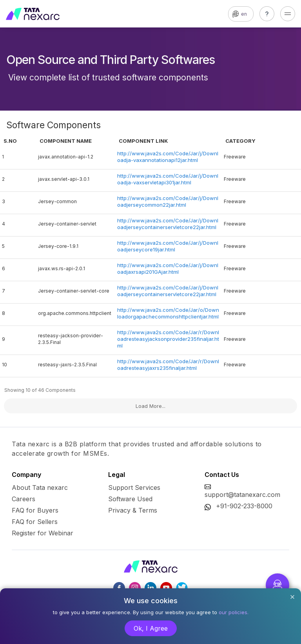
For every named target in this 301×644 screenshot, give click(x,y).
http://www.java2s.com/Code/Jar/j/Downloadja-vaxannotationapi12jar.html (168, 157)
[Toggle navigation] (288, 14)
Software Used (130, 499)
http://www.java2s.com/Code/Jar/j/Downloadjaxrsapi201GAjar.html (168, 268)
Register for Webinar (43, 533)
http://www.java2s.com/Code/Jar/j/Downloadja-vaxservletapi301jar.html (168, 179)
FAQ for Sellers (35, 522)
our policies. (234, 612)
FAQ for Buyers (35, 510)
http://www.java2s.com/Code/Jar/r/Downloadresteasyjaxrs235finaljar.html (168, 365)
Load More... (150, 406)
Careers (24, 499)
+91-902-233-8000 (244, 506)
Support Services (134, 488)
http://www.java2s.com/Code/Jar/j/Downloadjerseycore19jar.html (168, 246)
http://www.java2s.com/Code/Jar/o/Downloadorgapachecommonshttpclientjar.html (168, 313)
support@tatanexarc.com (242, 495)
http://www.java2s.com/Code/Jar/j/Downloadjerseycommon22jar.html (168, 201)
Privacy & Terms (133, 510)
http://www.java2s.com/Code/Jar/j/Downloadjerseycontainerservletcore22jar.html (168, 224)
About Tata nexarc (40, 488)
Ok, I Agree (151, 628)
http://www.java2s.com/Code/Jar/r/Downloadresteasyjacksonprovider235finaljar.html (168, 339)
